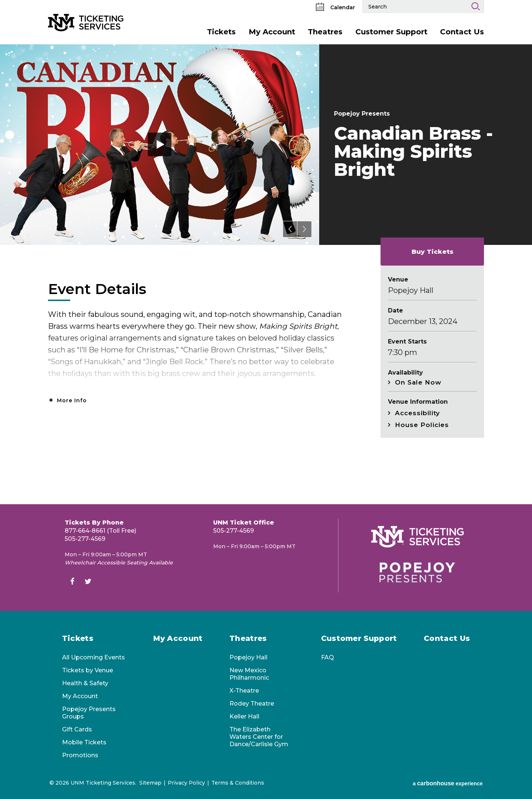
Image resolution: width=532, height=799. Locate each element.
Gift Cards (77, 729)
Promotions (80, 755)
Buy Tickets (432, 252)
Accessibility (417, 413)
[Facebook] (72, 582)
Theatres (325, 32)
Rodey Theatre (252, 704)
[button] (290, 229)
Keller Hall (244, 716)
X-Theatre (244, 691)
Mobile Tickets (84, 742)
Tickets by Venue (88, 670)
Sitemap (150, 783)
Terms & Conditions (238, 783)
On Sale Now (418, 382)
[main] (266, 274)
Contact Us (462, 32)
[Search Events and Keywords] (415, 6)
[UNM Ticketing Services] (95, 11)
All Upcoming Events (93, 657)
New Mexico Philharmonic (249, 674)
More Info (72, 400)
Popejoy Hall (248, 657)
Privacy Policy (186, 783)
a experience (448, 783)
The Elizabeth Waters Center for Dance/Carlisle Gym (259, 737)
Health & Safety (85, 683)
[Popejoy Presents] (417, 572)
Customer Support (391, 32)
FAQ (328, 657)
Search (475, 6)
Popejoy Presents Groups (89, 713)
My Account (272, 32)
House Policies (422, 425)
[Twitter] (88, 582)
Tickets (221, 32)
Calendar (335, 7)
